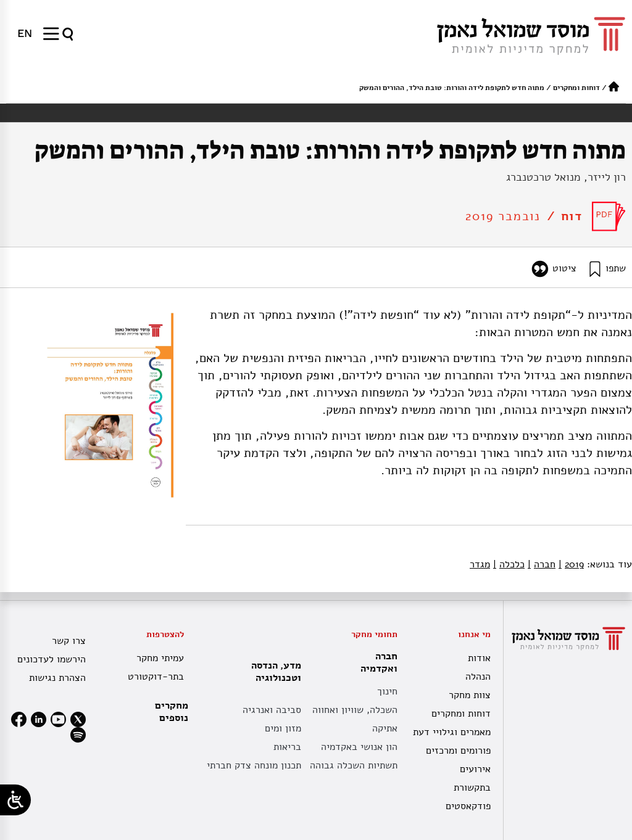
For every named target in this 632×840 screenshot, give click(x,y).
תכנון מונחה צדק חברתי (254, 765)
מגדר (480, 564)
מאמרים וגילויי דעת (452, 732)
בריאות (287, 747)
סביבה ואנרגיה (272, 710)
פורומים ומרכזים (458, 751)
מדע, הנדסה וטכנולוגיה (273, 672)
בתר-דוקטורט (156, 677)
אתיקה (385, 728)
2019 (571, 564)
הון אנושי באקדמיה (359, 747)
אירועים (475, 769)
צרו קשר (69, 641)
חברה (542, 564)
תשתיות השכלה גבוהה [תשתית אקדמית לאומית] (354, 765)
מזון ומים (283, 728)
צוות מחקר (470, 695)
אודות (479, 658)
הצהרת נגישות (57, 678)
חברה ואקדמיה (376, 662)
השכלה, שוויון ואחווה (355, 710)
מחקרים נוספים (172, 712)
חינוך (387, 691)
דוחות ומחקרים (576, 88)
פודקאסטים (468, 806)
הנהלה (478, 677)
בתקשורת (472, 788)
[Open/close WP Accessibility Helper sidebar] (15, 800)
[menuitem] (25, 33)
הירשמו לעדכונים (52, 659)
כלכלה (509, 564)
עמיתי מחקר (160, 658)
